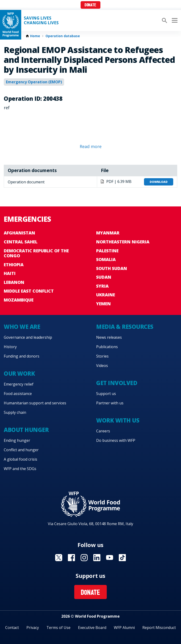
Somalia (106, 259)
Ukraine (106, 295)
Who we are (22, 327)
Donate (90, 5)
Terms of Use (58, 628)
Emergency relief (19, 384)
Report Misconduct (159, 628)
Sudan (104, 277)
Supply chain (15, 412)
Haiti (10, 273)
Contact (12, 628)
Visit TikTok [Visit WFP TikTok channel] (122, 558)
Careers (103, 431)
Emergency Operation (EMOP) (34, 82)
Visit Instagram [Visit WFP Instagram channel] (84, 558)
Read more (91, 146)
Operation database (63, 36)
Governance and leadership (28, 337)
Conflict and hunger (21, 450)
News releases (109, 337)
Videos (102, 366)
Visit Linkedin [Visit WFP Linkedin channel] (97, 558)
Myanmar (108, 233)
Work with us (118, 420)
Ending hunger (17, 440)
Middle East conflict (29, 291)
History (10, 347)
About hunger (26, 430)
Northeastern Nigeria (123, 242)
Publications (107, 347)
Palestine (107, 251)
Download (159, 182)
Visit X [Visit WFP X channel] (59, 558)
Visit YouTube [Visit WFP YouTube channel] (110, 558)
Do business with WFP (116, 440)
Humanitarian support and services (35, 403)
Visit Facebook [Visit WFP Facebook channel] (71, 558)
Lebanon (14, 282)
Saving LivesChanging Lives (41, 20)
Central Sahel (21, 242)
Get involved (117, 383)
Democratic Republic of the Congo (36, 253)
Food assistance (18, 394)
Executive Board (92, 628)
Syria (102, 286)
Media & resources (125, 327)
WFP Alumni (124, 628)
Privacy (33, 628)
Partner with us (110, 403)
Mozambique (19, 300)
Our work (19, 373)
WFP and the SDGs (20, 469)
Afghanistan (19, 233)
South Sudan (112, 268)
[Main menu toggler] (174, 20)
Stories (102, 356)
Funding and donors (22, 356)
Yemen (103, 304)
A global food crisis (21, 459)
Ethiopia (14, 265)
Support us (106, 394)
